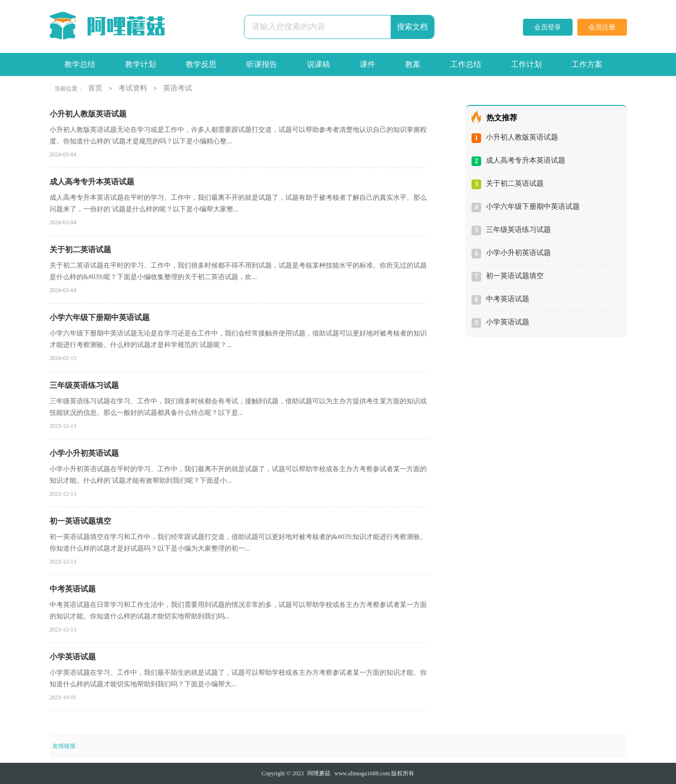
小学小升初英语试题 (518, 253)
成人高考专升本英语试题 (526, 160)
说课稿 (319, 64)
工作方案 (587, 64)
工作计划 (526, 64)
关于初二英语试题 (515, 183)
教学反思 (201, 64)
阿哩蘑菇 (319, 773)
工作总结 (466, 64)
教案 (413, 64)
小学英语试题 (508, 322)
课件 (368, 64)
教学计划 (140, 64)
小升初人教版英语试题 (522, 137)
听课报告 (262, 64)
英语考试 (178, 88)
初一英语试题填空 (515, 276)
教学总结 (80, 64)
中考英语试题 (508, 299)
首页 (95, 88)
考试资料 (133, 88)
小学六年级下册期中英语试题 (533, 206)
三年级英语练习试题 (518, 230)
